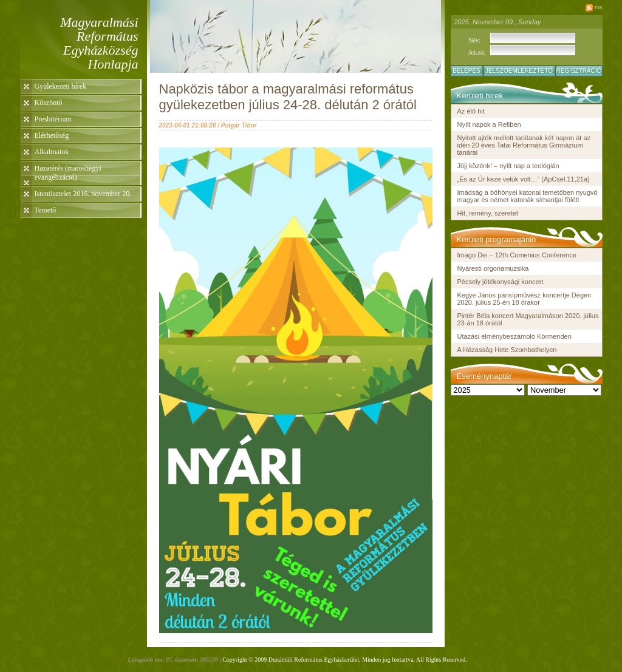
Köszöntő (49, 103)
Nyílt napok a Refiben (489, 124)
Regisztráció (579, 71)
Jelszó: (477, 53)
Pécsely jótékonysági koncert (501, 282)
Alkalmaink (52, 152)
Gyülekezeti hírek (61, 86)
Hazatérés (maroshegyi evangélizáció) (68, 173)
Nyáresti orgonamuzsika (493, 268)
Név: (475, 40)
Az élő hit (471, 111)
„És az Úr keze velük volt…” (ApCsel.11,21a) (524, 179)
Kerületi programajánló (497, 239)
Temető (46, 210)
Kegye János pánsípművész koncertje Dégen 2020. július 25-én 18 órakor (525, 299)
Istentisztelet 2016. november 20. (83, 194)
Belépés (466, 71)
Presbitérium (53, 119)
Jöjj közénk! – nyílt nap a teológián (508, 166)
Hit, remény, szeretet (488, 213)
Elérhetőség (52, 135)
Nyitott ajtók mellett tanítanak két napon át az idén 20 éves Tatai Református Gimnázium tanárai (524, 145)
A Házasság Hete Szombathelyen (507, 350)
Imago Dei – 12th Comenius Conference (517, 255)
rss (599, 7)
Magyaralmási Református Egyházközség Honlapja (99, 43)
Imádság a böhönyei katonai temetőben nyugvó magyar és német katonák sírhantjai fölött (528, 196)
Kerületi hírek (480, 96)
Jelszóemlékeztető (519, 71)
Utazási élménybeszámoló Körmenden (514, 336)
